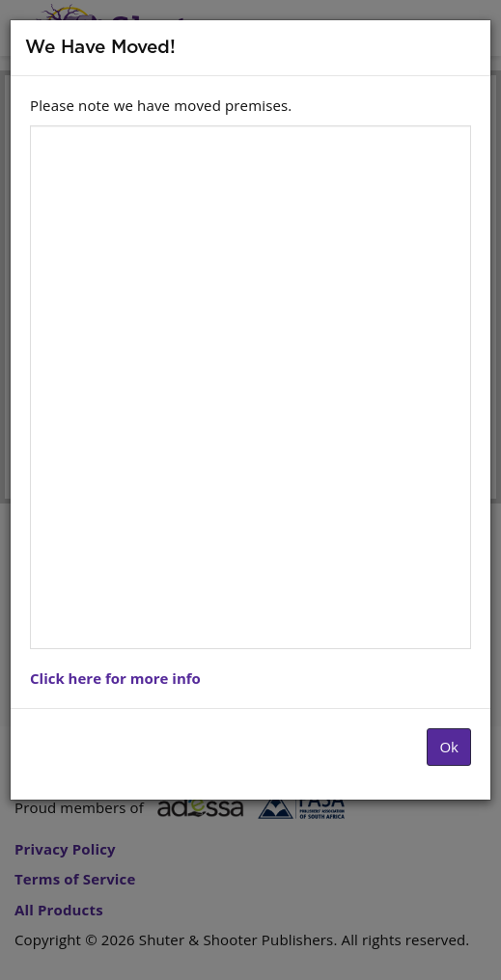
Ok (449, 747)
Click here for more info (115, 678)
